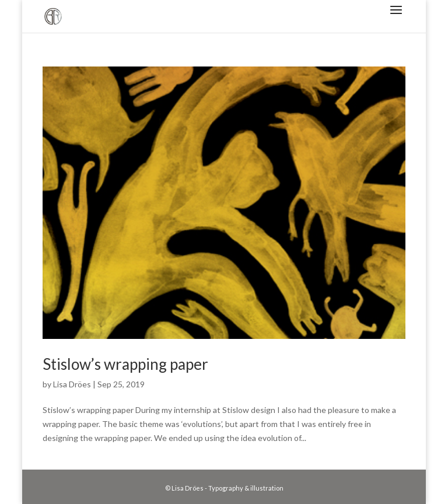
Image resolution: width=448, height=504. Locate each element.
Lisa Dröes (72, 384)
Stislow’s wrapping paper (125, 364)
